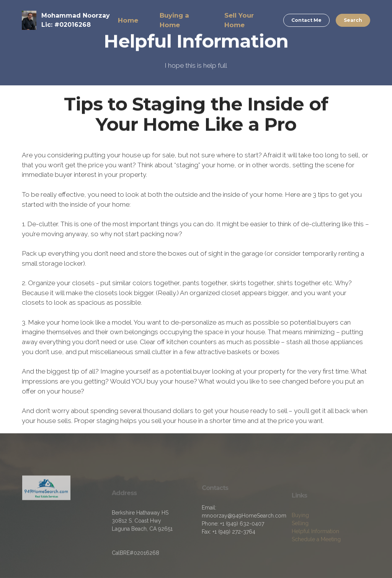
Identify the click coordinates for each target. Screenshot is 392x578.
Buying (300, 526)
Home (128, 20)
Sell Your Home (239, 20)
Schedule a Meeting (316, 550)
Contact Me (306, 20)
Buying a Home (174, 20)
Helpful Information (315, 542)
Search (353, 20)
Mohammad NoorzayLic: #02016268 (76, 20)
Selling (300, 534)
